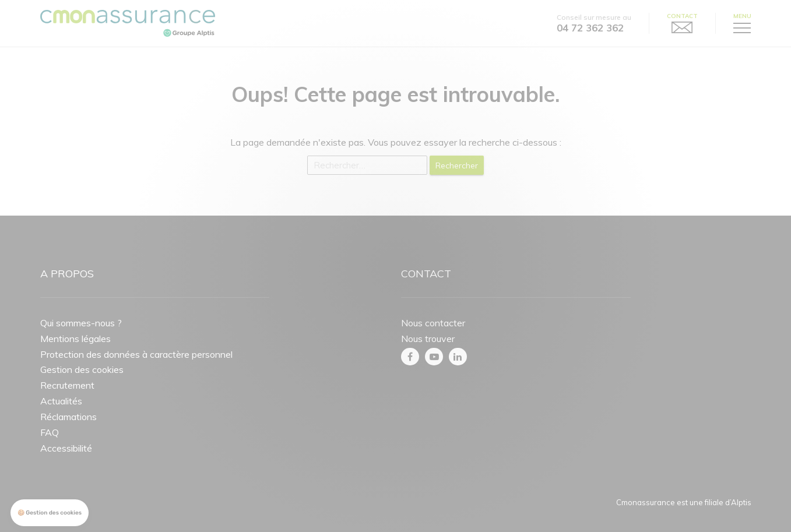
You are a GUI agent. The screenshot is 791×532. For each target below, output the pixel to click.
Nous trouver (428, 339)
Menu (742, 16)
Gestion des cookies (82, 369)
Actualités (61, 401)
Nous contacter (433, 323)
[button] (50, 513)
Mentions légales (75, 339)
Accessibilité (66, 448)
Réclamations (68, 417)
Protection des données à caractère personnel (136, 354)
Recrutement (67, 385)
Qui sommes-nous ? (81, 323)
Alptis (741, 502)
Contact (682, 16)
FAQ (50, 432)
